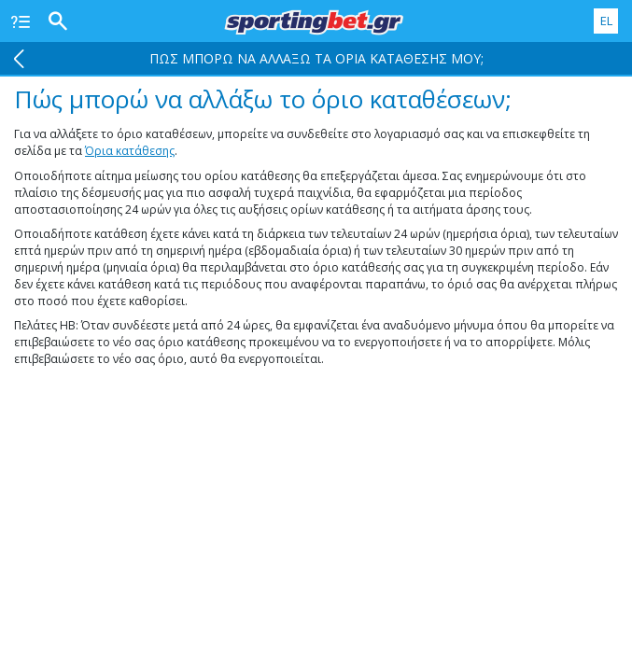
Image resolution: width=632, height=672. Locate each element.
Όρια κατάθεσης (130, 151)
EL (606, 21)
